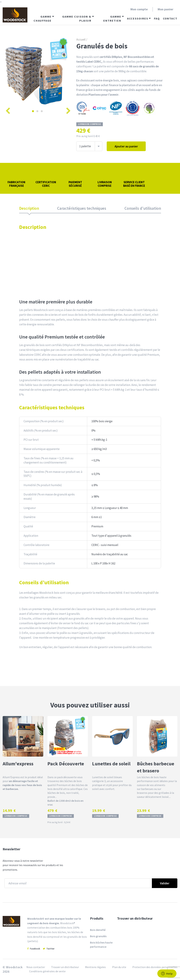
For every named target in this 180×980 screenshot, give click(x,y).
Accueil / (82, 39)
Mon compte (139, 9)
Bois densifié (98, 930)
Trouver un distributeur (135, 918)
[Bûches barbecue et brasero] (157, 736)
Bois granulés (98, 936)
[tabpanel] (37, 72)
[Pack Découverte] (68, 736)
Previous (7, 109)
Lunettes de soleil (111, 764)
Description (29, 208)
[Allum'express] (23, 736)
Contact (170, 18)
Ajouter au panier (126, 146)
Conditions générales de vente (47, 971)
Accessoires (138, 18)
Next (68, 109)
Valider (165, 883)
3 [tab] (42, 111)
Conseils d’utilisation (143, 208)
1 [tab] (33, 111)
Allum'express (18, 764)
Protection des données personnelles (155, 967)
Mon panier (165, 9)
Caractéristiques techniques (82, 208)
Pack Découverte (66, 764)
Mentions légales (95, 967)
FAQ (157, 18)
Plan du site (119, 967)
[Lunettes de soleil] (112, 736)
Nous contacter (36, 967)
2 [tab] (37, 111)
